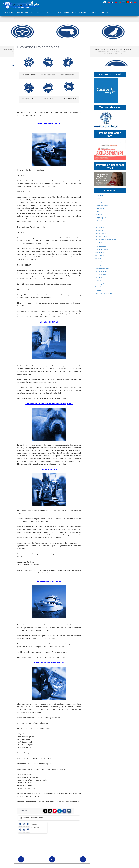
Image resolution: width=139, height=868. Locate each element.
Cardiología (99, 202)
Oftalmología (100, 252)
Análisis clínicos (101, 199)
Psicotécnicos (42, 12)
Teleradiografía (100, 284)
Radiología (99, 281)
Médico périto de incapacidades (106, 240)
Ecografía (99, 215)
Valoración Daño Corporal (104, 293)
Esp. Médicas (8, 12)
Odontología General (102, 249)
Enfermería (99, 221)
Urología (98, 290)
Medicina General (101, 237)
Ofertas (83, 12)
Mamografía (99, 230)
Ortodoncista (100, 255)
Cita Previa (104, 12)
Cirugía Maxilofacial (102, 205)
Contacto (93, 12)
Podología (99, 265)
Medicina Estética (101, 233)
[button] (45, 811)
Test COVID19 (56, 12)
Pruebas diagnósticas (25, 12)
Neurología (99, 243)
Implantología (100, 227)
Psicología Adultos (101, 271)
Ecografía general (101, 218)
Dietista (98, 211)
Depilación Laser (101, 208)
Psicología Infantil (101, 274)
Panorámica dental (101, 262)
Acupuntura (99, 196)
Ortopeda (98, 259)
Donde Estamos (70, 12)
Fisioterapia (99, 224)
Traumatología (100, 287)
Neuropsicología (101, 246)
